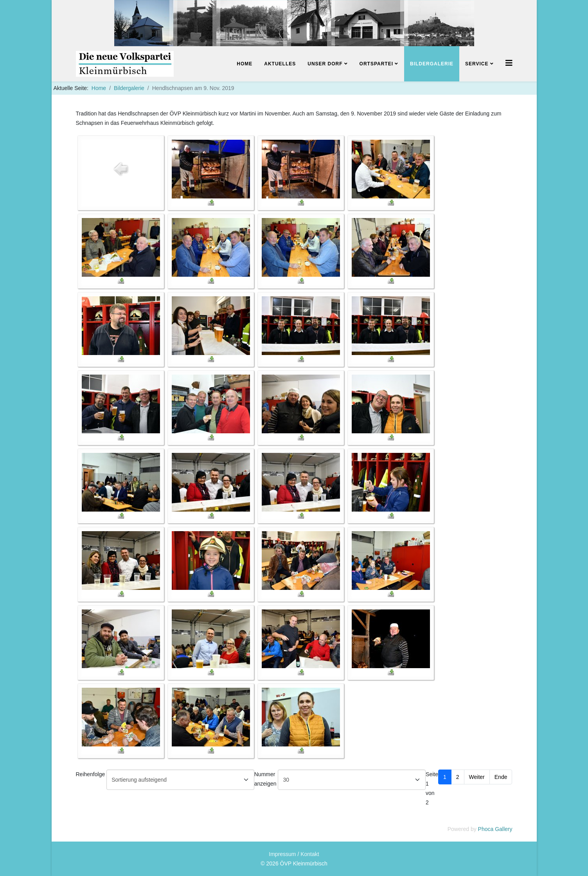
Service (477, 64)
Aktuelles (280, 64)
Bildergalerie (432, 64)
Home (245, 64)
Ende (501, 777)
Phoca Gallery (495, 829)
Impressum (282, 854)
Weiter (477, 777)
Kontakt (310, 854)
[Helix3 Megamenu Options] (509, 63)
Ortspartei (376, 64)
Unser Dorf (325, 64)
